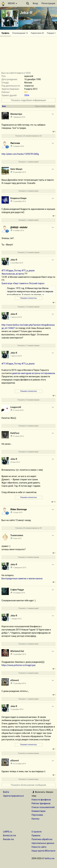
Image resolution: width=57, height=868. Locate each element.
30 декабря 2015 (19, 172)
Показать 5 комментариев (28, 557)
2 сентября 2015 (17, 263)
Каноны (36, 819)
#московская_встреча (13, 274)
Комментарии (39, 811)
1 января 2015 (16, 619)
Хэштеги (51, 106)
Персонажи (37, 815)
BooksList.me (9, 835)
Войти (6, 792)
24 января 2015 (19, 593)
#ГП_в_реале (28, 271)
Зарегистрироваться (13, 796)
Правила (36, 835)
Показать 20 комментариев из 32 (28, 136)
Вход (35, 3)
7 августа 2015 (16, 317)
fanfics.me (49, 858)
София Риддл (17, 590)
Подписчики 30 (37, 33)
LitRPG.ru (8, 832)
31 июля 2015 (18, 410)
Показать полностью (28, 298)
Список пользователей (43, 807)
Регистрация (48, 3)
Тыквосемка (17, 535)
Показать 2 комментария (28, 191)
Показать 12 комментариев (28, 252)
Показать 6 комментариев (28, 753)
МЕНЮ (13, 3)
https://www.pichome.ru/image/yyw (19, 665)
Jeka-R (26, 13)
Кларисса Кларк (18, 198)
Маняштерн (16, 114)
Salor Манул (16, 169)
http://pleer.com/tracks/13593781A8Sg (20, 154)
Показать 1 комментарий (28, 162)
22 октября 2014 (19, 764)
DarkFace (15, 433)
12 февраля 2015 (20, 568)
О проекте (37, 832)
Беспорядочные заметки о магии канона (22, 579)
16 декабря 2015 (19, 201)
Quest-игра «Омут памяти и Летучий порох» (23, 283)
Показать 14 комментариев (28, 400)
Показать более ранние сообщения (28, 785)
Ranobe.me (8, 839)
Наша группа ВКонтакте (44, 851)
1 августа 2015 (16, 356)
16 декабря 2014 (19, 654)
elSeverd (15, 680)
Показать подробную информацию (28, 100)
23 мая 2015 (15, 462)
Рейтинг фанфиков (41, 803)
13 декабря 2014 (17, 709)
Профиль (5, 33)
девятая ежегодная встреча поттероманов (34, 373)
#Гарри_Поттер (14, 271)
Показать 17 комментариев (28, 346)
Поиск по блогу (41, 106)
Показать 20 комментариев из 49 (28, 528)
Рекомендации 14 (20, 33)
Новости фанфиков (41, 800)
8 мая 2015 (17, 538)
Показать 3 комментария (28, 426)
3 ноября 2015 (18, 231)
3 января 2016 (18, 146)
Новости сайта (39, 847)
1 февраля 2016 (19, 117)
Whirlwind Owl (17, 651)
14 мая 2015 (18, 513)
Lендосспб (16, 407)
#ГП (3, 271)
